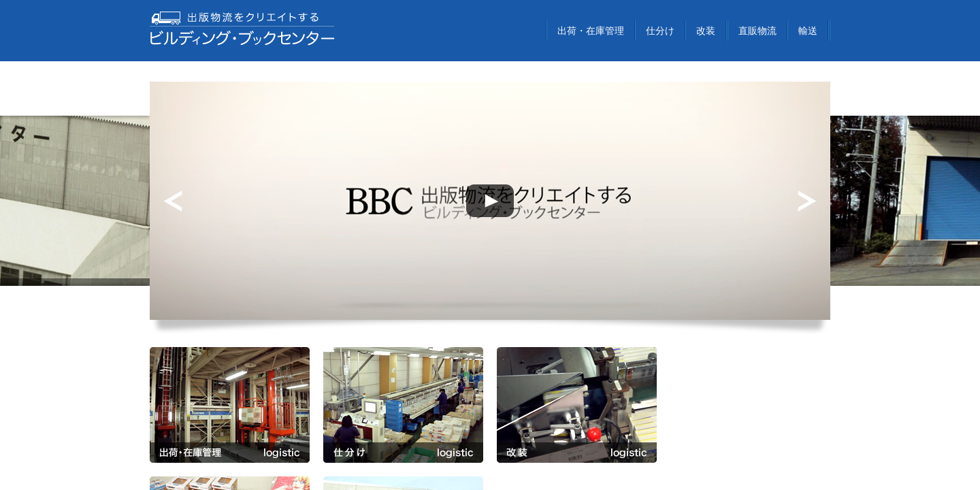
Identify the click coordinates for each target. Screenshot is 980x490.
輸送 (808, 31)
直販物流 (757, 31)
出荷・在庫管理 (591, 31)
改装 (706, 31)
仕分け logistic (403, 405)
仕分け (660, 31)
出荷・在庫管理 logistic (230, 405)
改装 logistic (577, 405)
